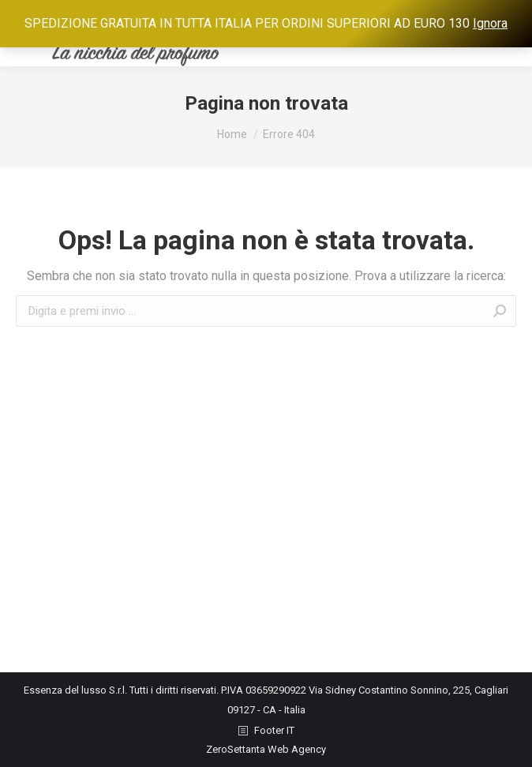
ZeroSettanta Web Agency (266, 749)
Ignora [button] (490, 23)
